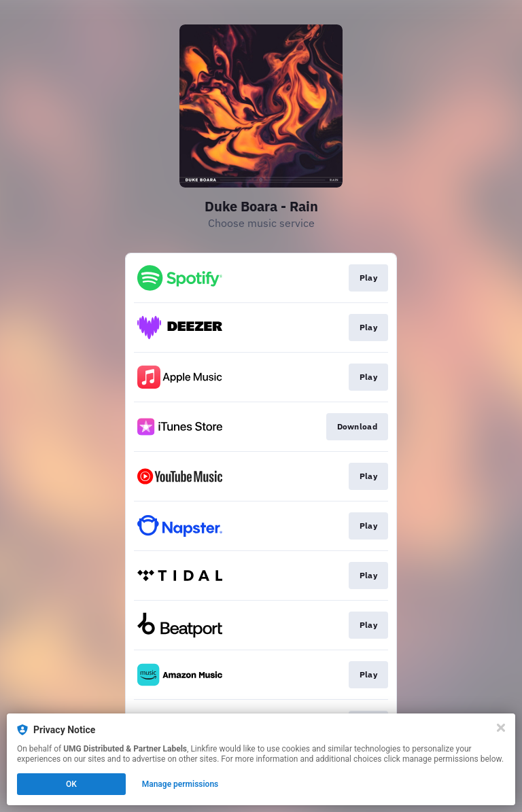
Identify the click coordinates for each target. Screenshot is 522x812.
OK (71, 784)
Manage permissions (180, 784)
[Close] (501, 728)
